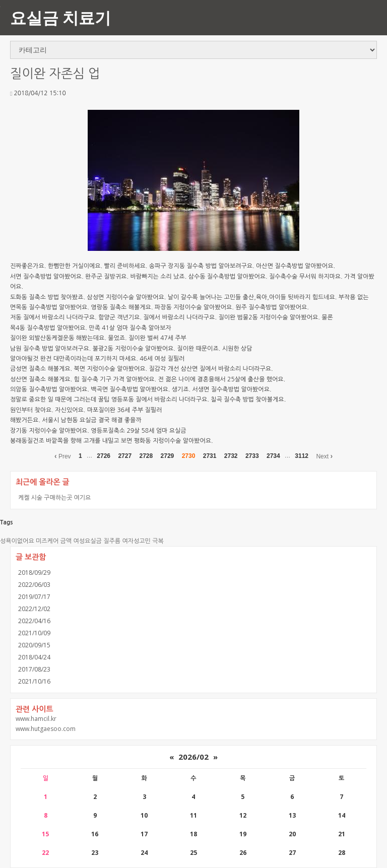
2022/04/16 (34, 621)
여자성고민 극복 (143, 541)
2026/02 (193, 757)
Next (324, 456)
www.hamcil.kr (36, 719)
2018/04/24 (34, 657)
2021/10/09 (34, 633)
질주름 (112, 541)
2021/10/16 (34, 681)
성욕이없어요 (17, 541)
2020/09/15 (34, 645)
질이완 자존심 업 (55, 74)
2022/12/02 (34, 609)
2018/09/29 (34, 573)
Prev (63, 456)
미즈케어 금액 (54, 541)
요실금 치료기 (60, 17)
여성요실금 (87, 541)
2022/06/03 (34, 585)
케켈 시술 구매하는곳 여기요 (54, 497)
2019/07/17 (34, 597)
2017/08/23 (34, 669)
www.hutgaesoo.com (46, 729)
